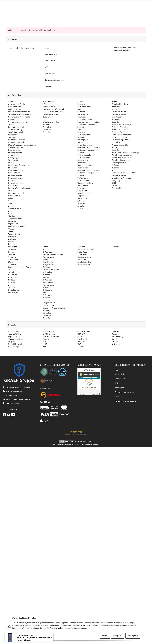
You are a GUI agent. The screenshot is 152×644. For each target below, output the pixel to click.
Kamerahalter (48, 257)
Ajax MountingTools (16, 142)
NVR (45, 293)
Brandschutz (13, 119)
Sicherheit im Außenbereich (19, 114)
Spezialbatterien (84, 262)
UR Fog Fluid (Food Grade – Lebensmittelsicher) (54, 113)
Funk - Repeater (15, 109)
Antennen (12, 265)
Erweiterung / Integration (19, 165)
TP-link (46, 259)
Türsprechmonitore (85, 165)
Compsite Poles (84, 331)
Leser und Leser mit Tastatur (89, 122)
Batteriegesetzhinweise (124, 392)
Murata (80, 336)
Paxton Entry (83, 178)
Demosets (12, 241)
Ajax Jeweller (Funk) (17, 104)
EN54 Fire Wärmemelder (122, 135)
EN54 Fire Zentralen (120, 127)
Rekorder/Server (50, 282)
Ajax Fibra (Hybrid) (16, 147)
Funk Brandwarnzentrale (122, 155)
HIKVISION (82, 334)
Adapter (81, 201)
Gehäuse (12, 201)
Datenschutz (120, 379)
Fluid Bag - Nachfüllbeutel (53, 109)
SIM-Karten (82, 259)
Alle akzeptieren (132, 636)
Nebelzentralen (49, 107)
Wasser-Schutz (14, 234)
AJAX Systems (14, 331)
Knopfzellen (82, 254)
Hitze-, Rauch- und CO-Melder (124, 173)
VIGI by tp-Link (118, 344)
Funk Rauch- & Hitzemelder (123, 157)
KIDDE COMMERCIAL (51, 336)
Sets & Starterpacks (16, 132)
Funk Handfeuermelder (121, 160)
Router (11, 252)
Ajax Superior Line (16, 170)
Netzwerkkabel (49, 305)
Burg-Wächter (49, 331)
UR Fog (46, 104)
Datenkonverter (15, 290)
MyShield (12, 236)
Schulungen (118, 247)
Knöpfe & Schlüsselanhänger (20, 188)
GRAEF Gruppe (49, 334)
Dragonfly (116, 180)
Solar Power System (51, 270)
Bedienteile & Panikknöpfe (19, 117)
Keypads (81, 196)
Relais (11, 198)
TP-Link (11, 272)
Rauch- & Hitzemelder (121, 112)
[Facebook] (4, 415)
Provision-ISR (48, 287)
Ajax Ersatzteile (15, 208)
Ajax (45, 119)
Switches (12, 280)
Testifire (115, 186)
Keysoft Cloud (14, 336)
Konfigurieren (116, 636)
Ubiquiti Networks (16, 344)
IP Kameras (47, 252)
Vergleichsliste (121, 374)
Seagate (12, 341)
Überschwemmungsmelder (19, 122)
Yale (10, 203)
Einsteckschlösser (85, 119)
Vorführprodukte (84, 107)
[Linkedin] (13, 415)
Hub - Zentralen (15, 107)
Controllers (13, 275)
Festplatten (13, 293)
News (117, 370)
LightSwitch (13, 224)
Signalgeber (117, 117)
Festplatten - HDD (50, 303)
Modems (12, 262)
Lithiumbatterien (84, 257)
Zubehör (12, 206)
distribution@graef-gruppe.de (135, 5)
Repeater (116, 109)
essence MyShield (15, 334)
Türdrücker (82, 117)
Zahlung (118, 396)
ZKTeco (80, 347)
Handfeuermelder (119, 114)
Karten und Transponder (87, 124)
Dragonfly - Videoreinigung (54, 308)
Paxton (80, 208)
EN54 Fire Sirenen (119, 132)
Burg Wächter (83, 191)
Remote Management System (20, 267)
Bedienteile (13, 186)
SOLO (114, 183)
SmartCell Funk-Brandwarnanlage (126, 152)
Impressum (119, 388)
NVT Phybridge (118, 336)
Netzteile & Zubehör (16, 140)
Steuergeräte (14, 160)
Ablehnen (103, 636)
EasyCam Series (49, 262)
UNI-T (45, 344)
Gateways (12, 257)
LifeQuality (13, 221)
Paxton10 (81, 104)
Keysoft (81, 206)
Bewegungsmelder (16, 157)
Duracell (115, 331)
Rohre (114, 147)
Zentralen (12, 239)
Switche (12, 254)
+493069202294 (108, 8)
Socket (11, 231)
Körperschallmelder (16, 178)
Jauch (114, 334)
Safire (114, 339)
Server (80, 109)
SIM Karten (13, 137)
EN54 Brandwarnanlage (121, 124)
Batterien (12, 214)
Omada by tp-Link (15, 339)
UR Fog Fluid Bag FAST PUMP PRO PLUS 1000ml (34, 639)
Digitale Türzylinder (85, 193)
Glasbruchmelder (15, 155)
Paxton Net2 (82, 132)
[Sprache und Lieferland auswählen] (128, 17)
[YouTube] (9, 415)
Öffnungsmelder (15, 152)
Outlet (11, 229)
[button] (120, 17)
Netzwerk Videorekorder (53, 254)
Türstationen (83, 168)
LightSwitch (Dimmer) (17, 226)
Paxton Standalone (85, 155)
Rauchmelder (117, 188)
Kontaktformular (130, 8)
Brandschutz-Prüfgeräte (122, 178)
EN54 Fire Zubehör (119, 137)
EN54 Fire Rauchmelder (121, 130)
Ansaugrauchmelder (120, 145)
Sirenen (11, 124)
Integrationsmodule (16, 127)
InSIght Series (48, 265)
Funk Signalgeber (119, 163)
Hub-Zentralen (14, 173)
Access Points (14, 259)
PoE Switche (48, 295)
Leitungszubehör (15, 196)
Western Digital (15, 347)
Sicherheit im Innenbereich (19, 112)
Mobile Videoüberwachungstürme (22, 145)
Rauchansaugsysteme (121, 140)
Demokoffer (13, 135)
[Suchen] (95, 7)
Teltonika (12, 249)
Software (81, 112)
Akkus (11, 211)
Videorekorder (49, 272)
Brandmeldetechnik (120, 104)
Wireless (12, 282)
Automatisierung (15, 130)
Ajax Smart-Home (15, 219)
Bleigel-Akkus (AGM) (86, 249)
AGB (117, 383)
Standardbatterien (85, 265)
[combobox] (74, 7)
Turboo (115, 341)
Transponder (83, 198)
